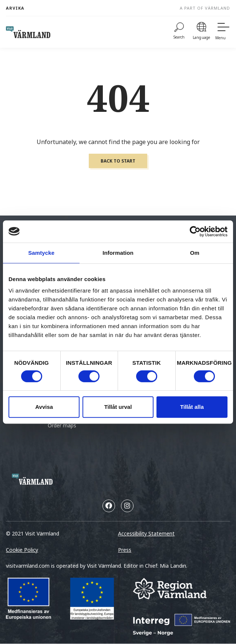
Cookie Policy (22, 550)
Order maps (62, 425)
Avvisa (44, 407)
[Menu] (223, 32)
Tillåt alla (192, 407)
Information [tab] (118, 253)
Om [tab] (195, 253)
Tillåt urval (118, 407)
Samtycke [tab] (41, 253)
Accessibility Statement (146, 533)
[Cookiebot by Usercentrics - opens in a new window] (195, 231)
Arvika (15, 8)
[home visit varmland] (28, 32)
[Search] (179, 32)
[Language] (201, 32)
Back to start (118, 161)
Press (125, 550)
